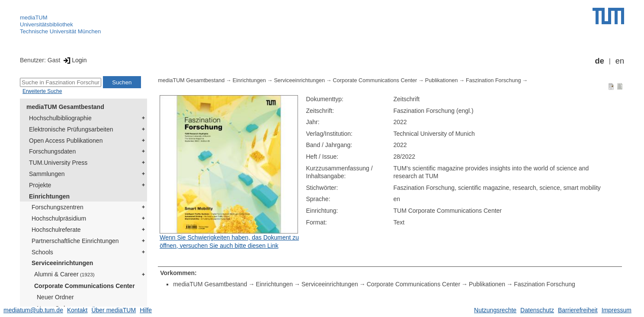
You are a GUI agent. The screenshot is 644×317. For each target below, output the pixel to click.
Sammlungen (47, 174)
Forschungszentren (58, 207)
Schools (42, 252)
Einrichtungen (49, 196)
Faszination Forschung (493, 80)
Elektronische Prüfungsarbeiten (71, 129)
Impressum (617, 310)
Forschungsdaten (52, 151)
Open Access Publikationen (66, 141)
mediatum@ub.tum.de (33, 310)
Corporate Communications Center (85, 286)
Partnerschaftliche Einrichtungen (75, 241)
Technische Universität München (60, 31)
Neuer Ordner (55, 297)
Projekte (40, 185)
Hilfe (146, 310)
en (620, 61)
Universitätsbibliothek (46, 24)
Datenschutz (537, 310)
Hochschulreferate (56, 230)
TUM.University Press (58, 163)
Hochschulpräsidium (59, 218)
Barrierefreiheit (578, 310)
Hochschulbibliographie (60, 118)
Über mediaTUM (114, 310)
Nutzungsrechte (495, 310)
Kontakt (77, 310)
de (600, 61)
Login (74, 60)
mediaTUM (34, 18)
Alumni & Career (64, 274)
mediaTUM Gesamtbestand (65, 107)
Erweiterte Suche (42, 91)
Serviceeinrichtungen (62, 263)
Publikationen (442, 80)
